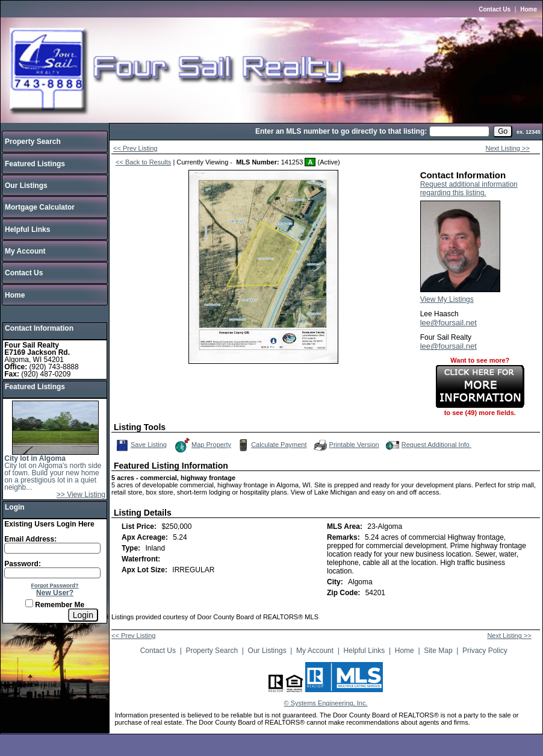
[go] (503, 131)
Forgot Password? (55, 586)
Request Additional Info (427, 445)
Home (529, 9)
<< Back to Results (143, 162)
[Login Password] (52, 573)
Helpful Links (27, 230)
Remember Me (55, 605)
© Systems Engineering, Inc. (326, 703)
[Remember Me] (29, 603)
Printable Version (346, 445)
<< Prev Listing (135, 148)
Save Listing (141, 445)
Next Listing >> (508, 148)
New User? (55, 593)
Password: (23, 564)
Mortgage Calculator (40, 207)
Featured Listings (35, 164)
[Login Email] (52, 548)
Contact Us (495, 9)
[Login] (83, 615)
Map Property (203, 445)
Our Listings (26, 186)
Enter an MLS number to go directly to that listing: (341, 131)
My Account (25, 251)
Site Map (438, 651)
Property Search (33, 142)
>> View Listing (81, 495)
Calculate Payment (271, 445)
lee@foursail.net (448, 323)
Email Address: (30, 539)
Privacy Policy (485, 651)
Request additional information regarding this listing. (469, 189)
